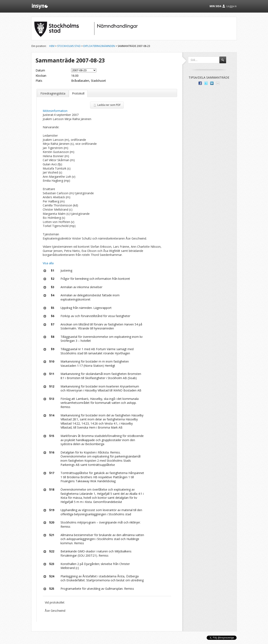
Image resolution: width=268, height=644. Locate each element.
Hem (52, 46)
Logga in (232, 6)
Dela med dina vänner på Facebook (200, 83)
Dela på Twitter (206, 83)
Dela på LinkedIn (212, 83)
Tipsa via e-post (218, 83)
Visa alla (48, 263)
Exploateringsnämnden (99, 46)
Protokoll (78, 93)
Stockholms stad (69, 46)
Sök (225, 62)
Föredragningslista (53, 93)
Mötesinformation (55, 111)
